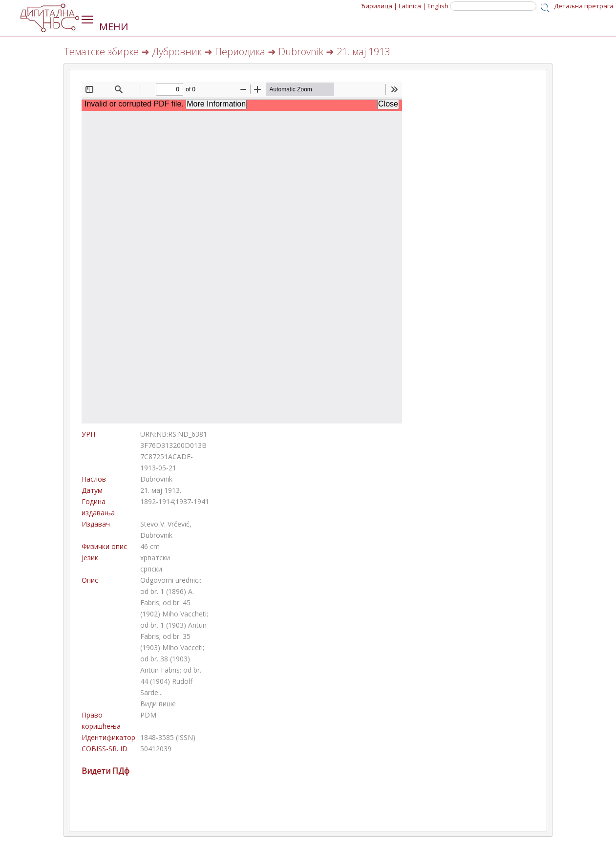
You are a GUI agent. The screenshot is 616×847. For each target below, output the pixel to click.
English (438, 6)
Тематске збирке (101, 52)
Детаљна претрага (584, 6)
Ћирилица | (379, 6)
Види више (158, 704)
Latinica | (412, 6)
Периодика (240, 52)
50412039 (156, 749)
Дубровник (177, 52)
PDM (148, 715)
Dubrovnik (301, 52)
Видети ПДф (106, 771)
